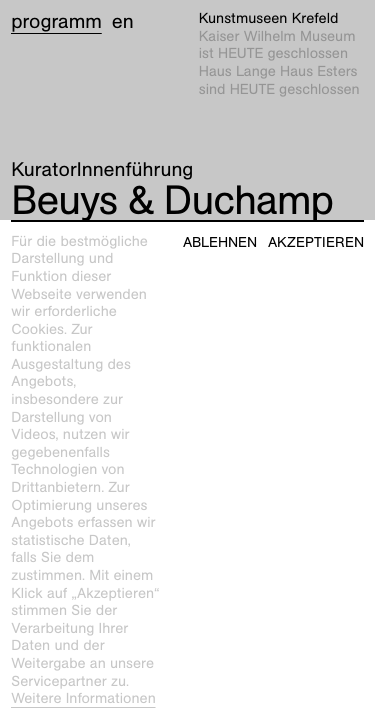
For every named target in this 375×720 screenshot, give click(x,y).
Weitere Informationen (83, 699)
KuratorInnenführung (102, 170)
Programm (56, 22)
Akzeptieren (316, 242)
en (123, 22)
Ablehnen (220, 242)
